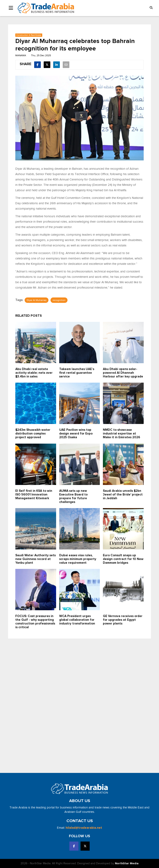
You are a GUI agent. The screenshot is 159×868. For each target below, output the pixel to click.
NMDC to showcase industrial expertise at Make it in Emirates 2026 (122, 434)
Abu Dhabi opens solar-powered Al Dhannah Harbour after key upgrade (123, 373)
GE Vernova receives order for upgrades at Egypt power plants (123, 620)
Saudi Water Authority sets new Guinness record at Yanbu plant (36, 559)
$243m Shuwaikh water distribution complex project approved (33, 434)
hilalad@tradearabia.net (84, 828)
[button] (151, 8)
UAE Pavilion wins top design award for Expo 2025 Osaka (76, 434)
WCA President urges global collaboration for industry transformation (77, 620)
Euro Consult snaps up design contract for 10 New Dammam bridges (123, 559)
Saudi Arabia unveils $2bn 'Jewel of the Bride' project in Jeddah (123, 495)
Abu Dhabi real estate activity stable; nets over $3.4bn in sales (34, 373)
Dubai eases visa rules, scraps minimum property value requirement (78, 559)
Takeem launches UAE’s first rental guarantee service (77, 373)
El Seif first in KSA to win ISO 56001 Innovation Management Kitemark (34, 495)
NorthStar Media (127, 863)
